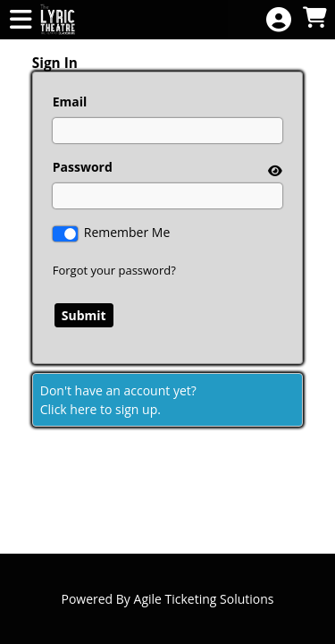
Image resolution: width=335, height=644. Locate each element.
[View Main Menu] (21, 20)
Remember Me (127, 232)
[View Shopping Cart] (314, 18)
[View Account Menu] (279, 20)
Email (70, 102)
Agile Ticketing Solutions (204, 599)
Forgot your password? (114, 270)
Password (83, 167)
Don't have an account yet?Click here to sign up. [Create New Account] (118, 400)
